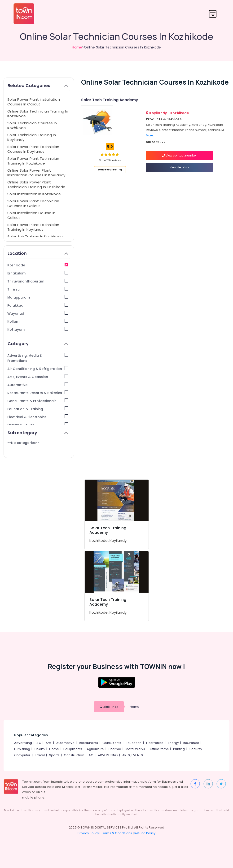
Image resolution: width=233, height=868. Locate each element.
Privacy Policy (88, 833)
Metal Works (135, 749)
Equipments (73, 749)
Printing (179, 749)
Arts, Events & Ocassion (38, 377)
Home (77, 47)
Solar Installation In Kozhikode (34, 194)
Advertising (23, 743)
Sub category (38, 433)
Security (196, 749)
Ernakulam (38, 273)
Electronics (155, 743)
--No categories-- (23, 443)
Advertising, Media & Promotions (38, 358)
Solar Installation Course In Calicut (31, 215)
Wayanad (38, 313)
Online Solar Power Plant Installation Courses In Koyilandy (36, 173)
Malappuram (38, 297)
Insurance (191, 743)
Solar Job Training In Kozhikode (35, 237)
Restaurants (88, 743)
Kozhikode (38, 265)
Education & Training (38, 409)
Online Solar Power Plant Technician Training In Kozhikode (36, 184)
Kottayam (38, 329)
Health (40, 749)
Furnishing (22, 749)
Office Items (159, 749)
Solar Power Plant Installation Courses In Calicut (34, 102)
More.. (150, 135)
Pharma (115, 749)
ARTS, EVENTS (133, 755)
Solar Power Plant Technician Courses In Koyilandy (33, 149)
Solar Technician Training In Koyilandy (32, 137)
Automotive (38, 385)
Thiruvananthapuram (38, 281)
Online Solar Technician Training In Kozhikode (38, 114)
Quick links (109, 707)
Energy (173, 743)
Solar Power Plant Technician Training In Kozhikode (33, 161)
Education (134, 743)
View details (179, 167)
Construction (74, 755)
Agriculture (95, 749)
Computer (22, 755)
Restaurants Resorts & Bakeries (38, 393)
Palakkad (38, 305)
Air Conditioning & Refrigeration (38, 369)
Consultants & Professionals (38, 401)
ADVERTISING (108, 755)
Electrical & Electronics (38, 417)
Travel (40, 755)
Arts (49, 743)
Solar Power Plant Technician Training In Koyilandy (33, 227)
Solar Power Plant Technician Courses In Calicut (33, 203)
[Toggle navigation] (213, 14)
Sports (54, 755)
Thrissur (38, 289)
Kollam (38, 321)
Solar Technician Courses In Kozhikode (32, 125)
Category (38, 344)
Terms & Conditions (117, 833)
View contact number (179, 155)
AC (39, 743)
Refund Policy (145, 833)
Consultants (112, 743)
